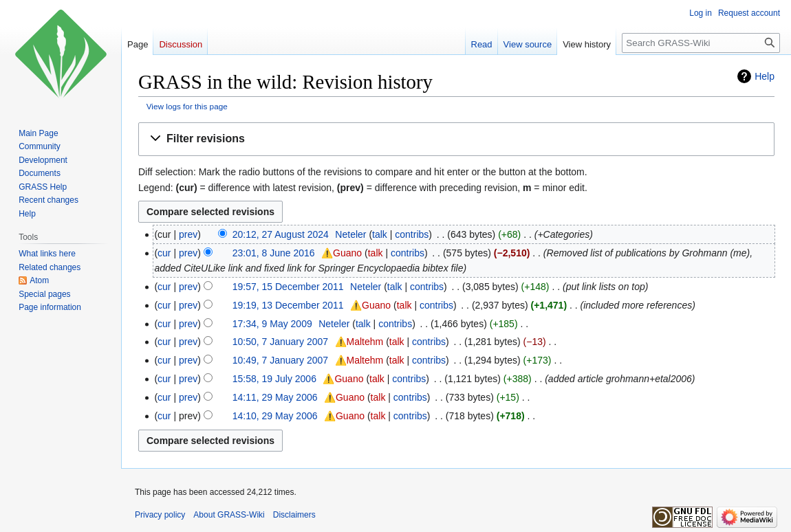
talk (380, 234)
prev (188, 234)
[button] (456, 139)
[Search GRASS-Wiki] (701, 43)
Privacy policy (160, 515)
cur (164, 253)
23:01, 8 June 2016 (274, 253)
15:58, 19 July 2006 (274, 379)
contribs (412, 234)
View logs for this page (187, 106)
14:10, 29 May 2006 (275, 416)
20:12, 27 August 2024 (281, 234)
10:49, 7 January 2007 (280, 360)
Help (765, 76)
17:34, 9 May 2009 (272, 324)
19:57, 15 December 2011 (288, 287)
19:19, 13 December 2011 (288, 305)
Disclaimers (294, 515)
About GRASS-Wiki (229, 515)
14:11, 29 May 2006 (275, 397)
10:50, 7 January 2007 (280, 342)
